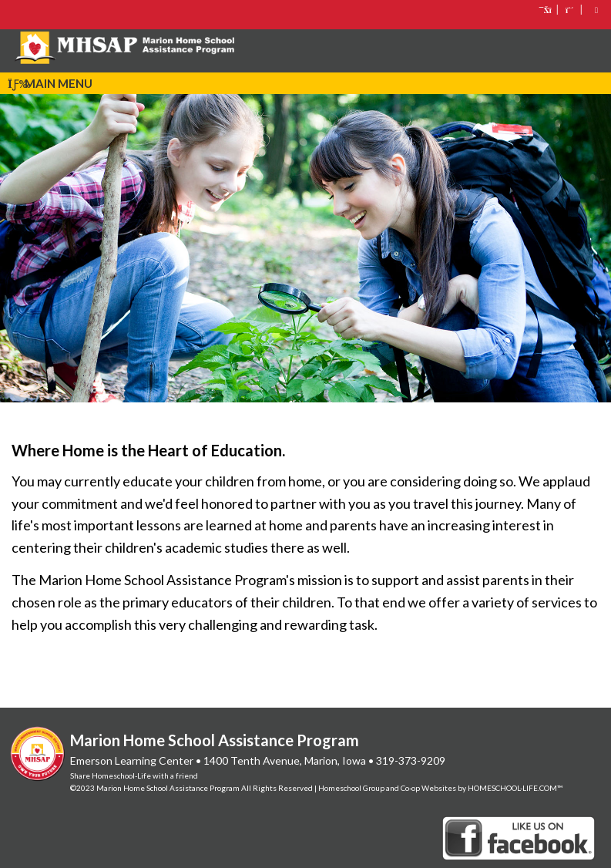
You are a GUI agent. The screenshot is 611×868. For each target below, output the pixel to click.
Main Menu (50, 83)
